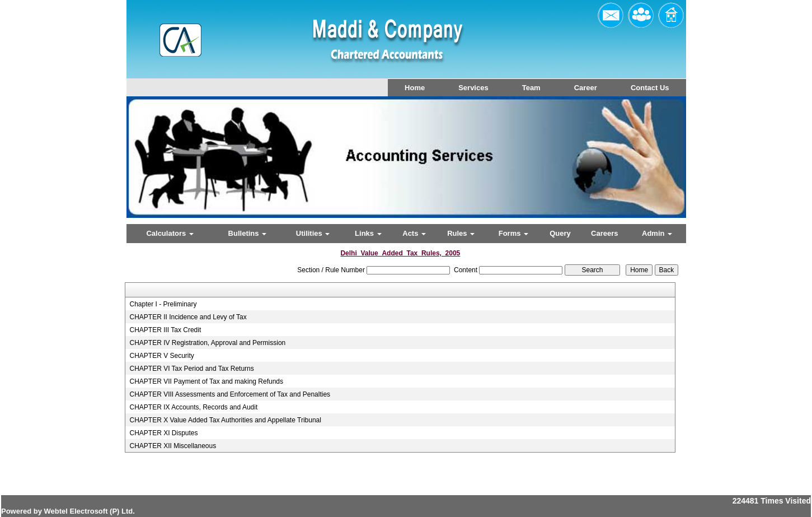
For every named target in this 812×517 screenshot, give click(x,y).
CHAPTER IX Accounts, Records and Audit (193, 407)
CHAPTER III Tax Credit (165, 330)
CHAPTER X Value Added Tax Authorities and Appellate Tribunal (225, 420)
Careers (604, 233)
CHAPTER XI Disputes (163, 433)
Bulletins (248, 233)
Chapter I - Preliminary (163, 304)
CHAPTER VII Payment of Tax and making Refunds (206, 381)
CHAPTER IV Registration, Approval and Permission (207, 343)
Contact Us (650, 88)
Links (368, 233)
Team (531, 88)
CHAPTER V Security (161, 356)
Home (415, 88)
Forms (513, 233)
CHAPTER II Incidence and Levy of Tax (188, 317)
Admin (657, 233)
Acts (414, 233)
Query (560, 233)
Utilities (313, 233)
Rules (461, 233)
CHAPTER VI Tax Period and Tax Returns (191, 369)
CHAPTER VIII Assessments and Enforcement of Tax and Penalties (230, 394)
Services (473, 88)
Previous (172, 167)
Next (635, 167)
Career (586, 88)
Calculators (170, 233)
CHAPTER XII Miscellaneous (173, 446)
